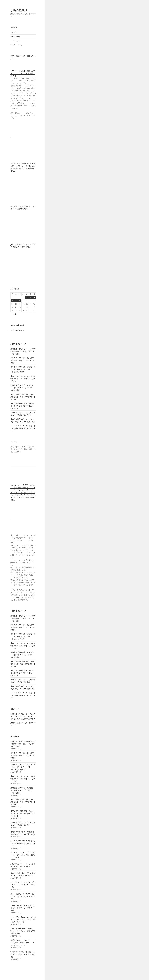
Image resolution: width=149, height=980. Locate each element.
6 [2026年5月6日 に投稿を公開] (20, 301)
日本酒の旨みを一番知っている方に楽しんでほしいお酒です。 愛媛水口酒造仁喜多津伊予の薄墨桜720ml (23, 167)
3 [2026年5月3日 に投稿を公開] (34, 297)
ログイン (14, 32)
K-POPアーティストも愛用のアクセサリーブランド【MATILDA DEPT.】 (23, 73)
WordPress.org (16, 45)
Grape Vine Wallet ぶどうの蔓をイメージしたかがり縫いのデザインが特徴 (23, 855)
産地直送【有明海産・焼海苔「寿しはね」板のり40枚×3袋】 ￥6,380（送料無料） (23, 370)
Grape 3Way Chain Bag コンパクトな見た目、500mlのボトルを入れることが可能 (23, 919)
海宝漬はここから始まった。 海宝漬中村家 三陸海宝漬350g (23, 208)
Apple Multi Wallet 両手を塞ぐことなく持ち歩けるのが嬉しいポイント (23, 428)
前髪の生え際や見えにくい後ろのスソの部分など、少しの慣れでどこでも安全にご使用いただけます (23, 716)
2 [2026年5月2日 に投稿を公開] (31, 297)
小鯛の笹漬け (19, 10)
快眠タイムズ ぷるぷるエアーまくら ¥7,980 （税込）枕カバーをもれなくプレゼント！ (23, 943)
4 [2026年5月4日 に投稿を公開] (12, 301)
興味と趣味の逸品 (17, 325)
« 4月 (16, 314)
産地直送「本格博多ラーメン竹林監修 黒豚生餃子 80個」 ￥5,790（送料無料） (23, 351)
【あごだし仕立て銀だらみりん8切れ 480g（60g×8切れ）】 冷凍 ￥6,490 (23, 379)
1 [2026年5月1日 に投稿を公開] (27, 297)
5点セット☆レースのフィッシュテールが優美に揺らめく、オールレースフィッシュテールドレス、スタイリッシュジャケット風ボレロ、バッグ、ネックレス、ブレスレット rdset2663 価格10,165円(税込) (23, 492)
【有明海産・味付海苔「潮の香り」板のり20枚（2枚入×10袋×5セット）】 (22, 406)
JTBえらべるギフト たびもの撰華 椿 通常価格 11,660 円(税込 (23, 246)
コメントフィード (17, 41)
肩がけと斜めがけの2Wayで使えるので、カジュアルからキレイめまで (23, 896)
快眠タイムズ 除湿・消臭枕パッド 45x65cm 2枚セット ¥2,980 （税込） (23, 954)
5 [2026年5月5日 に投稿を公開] (16, 301)
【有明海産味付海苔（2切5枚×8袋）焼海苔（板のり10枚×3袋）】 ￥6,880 (23, 397)
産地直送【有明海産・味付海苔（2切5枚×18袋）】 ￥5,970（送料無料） (23, 360)
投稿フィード (15, 37)
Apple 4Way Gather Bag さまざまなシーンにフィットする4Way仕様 (23, 908)
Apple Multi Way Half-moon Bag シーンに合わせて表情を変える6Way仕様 (23, 931)
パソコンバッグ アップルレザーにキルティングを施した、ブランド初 (23, 885)
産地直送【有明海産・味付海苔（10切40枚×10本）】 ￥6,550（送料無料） (22, 388)
